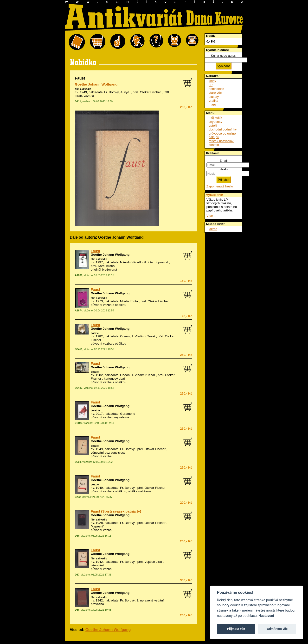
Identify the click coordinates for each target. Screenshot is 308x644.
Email (223, 161)
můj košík (215, 118)
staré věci (215, 93)
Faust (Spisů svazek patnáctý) (116, 511)
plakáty (214, 97)
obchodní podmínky (223, 129)
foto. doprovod (158, 262)
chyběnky (215, 122)
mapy (213, 104)
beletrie (95, 410)
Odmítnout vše (277, 629)
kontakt (214, 145)
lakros (213, 229)
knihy (212, 81)
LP (211, 85)
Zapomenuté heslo (220, 186)
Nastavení (266, 616)
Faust (95, 251)
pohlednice (216, 89)
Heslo (224, 169)
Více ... (211, 216)
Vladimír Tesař (145, 336)
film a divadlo (83, 89)
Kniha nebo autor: (223, 56)
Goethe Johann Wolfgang (96, 84)
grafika (213, 101)
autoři (213, 126)
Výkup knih (215, 195)
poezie (95, 333)
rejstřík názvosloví (221, 141)
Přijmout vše (236, 629)
